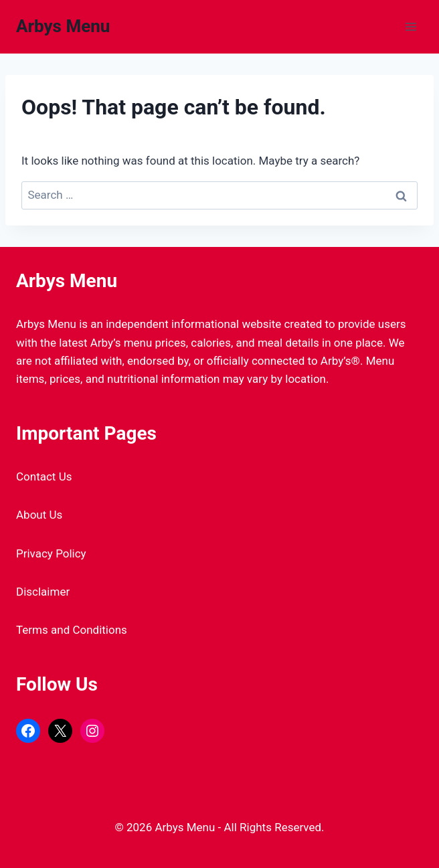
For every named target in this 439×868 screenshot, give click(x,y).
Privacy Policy (51, 553)
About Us (39, 515)
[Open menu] (411, 26)
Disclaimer (43, 592)
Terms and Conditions (72, 630)
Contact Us (44, 476)
